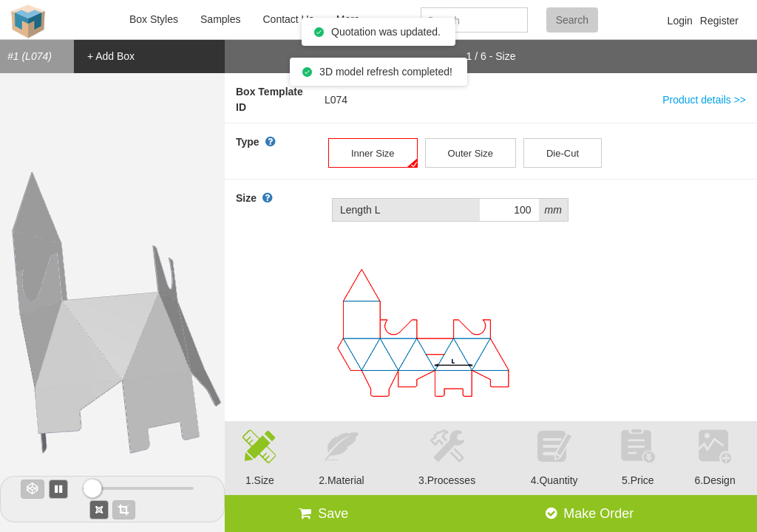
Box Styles (154, 19)
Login (680, 21)
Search (572, 20)
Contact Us (288, 19)
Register (719, 21)
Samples (220, 19)
